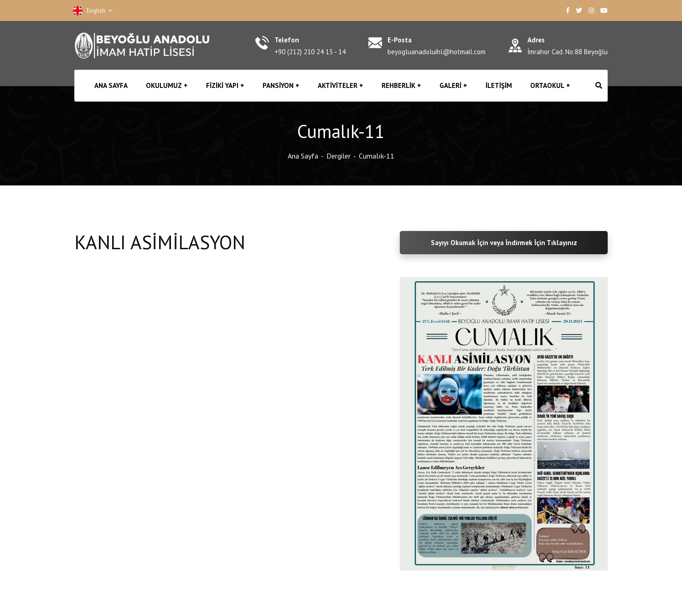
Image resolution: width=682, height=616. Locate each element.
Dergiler (338, 156)
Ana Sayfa (303, 156)
